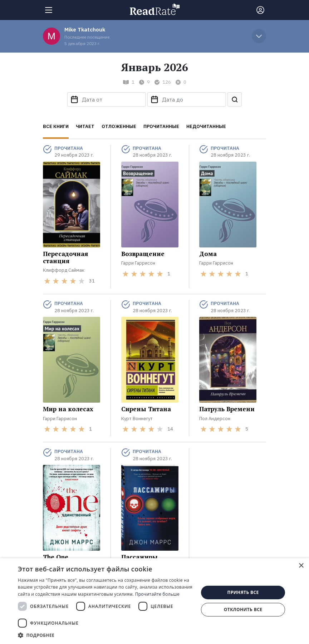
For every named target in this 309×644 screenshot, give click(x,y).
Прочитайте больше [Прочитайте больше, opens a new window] (157, 594)
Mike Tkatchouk (85, 30)
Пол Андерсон (215, 419)
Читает (85, 126)
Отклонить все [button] (243, 609)
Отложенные (119, 126)
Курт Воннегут (137, 419)
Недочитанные (206, 126)
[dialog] (154, 601)
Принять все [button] (243, 592)
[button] (106, 635)
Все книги (56, 126)
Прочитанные (161, 126)
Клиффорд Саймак (64, 270)
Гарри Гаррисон (138, 263)
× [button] (301, 566)
